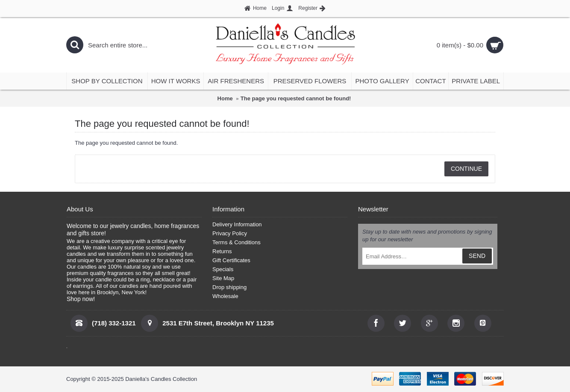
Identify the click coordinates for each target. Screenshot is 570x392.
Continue (466, 169)
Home (225, 98)
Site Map (223, 278)
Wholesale (225, 296)
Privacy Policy (230, 233)
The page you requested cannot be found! (296, 98)
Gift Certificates (231, 260)
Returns (222, 251)
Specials (223, 269)
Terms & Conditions (237, 242)
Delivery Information (237, 224)
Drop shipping (229, 287)
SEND (477, 256)
